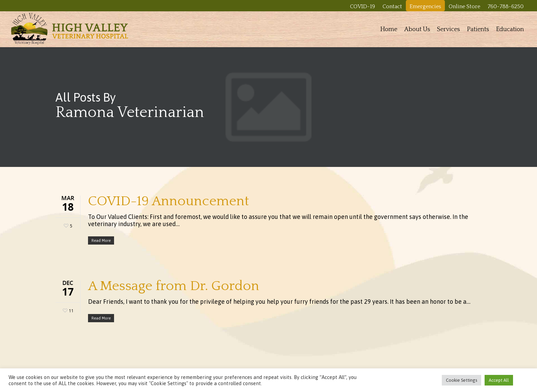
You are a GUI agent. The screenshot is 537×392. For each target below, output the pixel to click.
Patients (478, 29)
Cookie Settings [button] (461, 380)
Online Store (464, 6)
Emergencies (425, 6)
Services (448, 29)
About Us (417, 29)
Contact (392, 6)
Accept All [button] (499, 380)
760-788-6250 (506, 6)
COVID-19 (363, 6)
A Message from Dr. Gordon (174, 286)
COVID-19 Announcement (168, 201)
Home (389, 29)
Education (510, 29)
